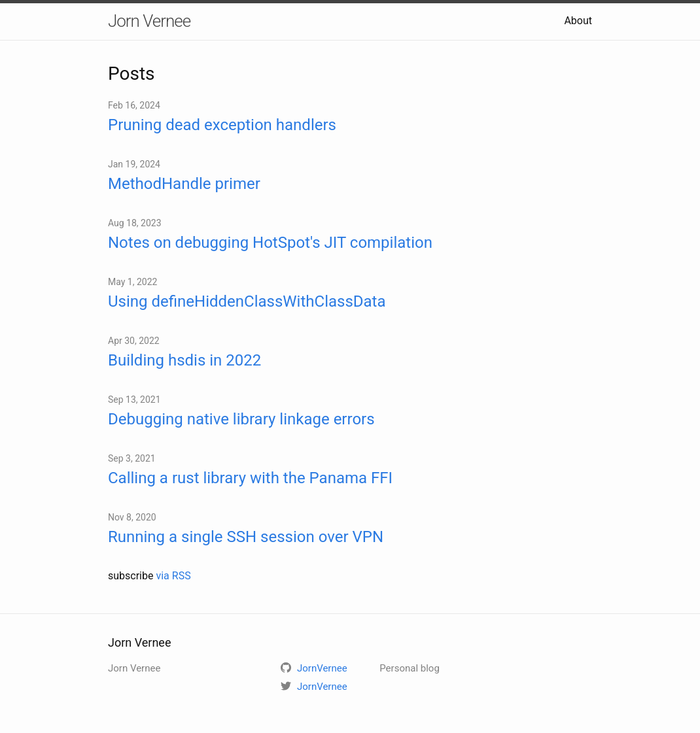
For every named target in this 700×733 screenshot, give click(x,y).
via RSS (173, 576)
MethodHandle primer (184, 184)
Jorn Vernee (149, 21)
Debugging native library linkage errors (241, 419)
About (578, 21)
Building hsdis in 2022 (184, 360)
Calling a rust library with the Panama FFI (250, 478)
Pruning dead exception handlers (222, 125)
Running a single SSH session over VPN (246, 537)
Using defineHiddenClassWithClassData (247, 301)
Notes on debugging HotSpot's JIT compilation (270, 243)
